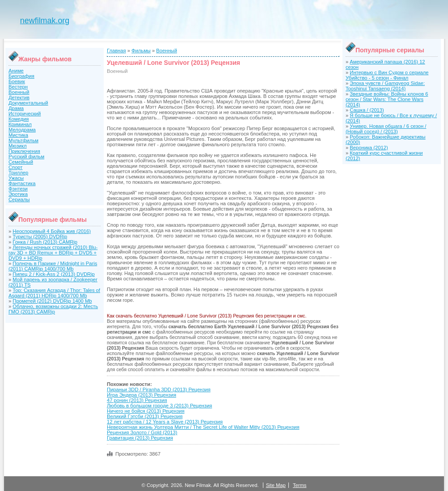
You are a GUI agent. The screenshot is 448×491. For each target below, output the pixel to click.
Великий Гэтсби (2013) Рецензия (145, 416)
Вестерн (18, 87)
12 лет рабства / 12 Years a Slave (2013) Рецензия (165, 422)
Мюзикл (18, 146)
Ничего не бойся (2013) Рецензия (146, 411)
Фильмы (141, 51)
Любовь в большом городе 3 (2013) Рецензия (159, 406)
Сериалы (19, 199)
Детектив (19, 97)
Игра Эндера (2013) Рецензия (142, 395)
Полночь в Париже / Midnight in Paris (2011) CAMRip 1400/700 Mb (53, 266)
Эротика (18, 194)
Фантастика (22, 183)
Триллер (18, 173)
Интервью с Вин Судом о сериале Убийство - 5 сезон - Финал (387, 75)
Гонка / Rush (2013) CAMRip (45, 242)
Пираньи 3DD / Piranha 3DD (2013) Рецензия (159, 389)
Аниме (16, 71)
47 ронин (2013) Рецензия (137, 400)
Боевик (17, 81)
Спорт (15, 167)
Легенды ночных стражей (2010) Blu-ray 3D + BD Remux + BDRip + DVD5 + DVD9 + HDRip (53, 253)
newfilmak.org (45, 21)
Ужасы (16, 178)
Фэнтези (18, 189)
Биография (21, 76)
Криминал (20, 124)
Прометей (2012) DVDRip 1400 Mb (52, 301)
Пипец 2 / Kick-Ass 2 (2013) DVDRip (53, 274)
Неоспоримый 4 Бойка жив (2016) (52, 231)
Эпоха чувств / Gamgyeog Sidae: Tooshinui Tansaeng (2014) (385, 86)
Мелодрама (22, 130)
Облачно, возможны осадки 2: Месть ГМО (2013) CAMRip (53, 309)
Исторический (25, 114)
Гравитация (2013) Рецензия (140, 438)
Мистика (18, 135)
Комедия (19, 119)
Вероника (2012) (369, 148)
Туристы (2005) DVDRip (40, 237)
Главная (116, 51)
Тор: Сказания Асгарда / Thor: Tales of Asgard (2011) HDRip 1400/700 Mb (54, 293)
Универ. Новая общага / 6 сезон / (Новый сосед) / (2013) (386, 129)
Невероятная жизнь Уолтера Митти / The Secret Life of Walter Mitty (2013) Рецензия (203, 427)
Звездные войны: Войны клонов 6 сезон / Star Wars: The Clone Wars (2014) (387, 99)
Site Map (276, 485)
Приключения (24, 151)
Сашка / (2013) (367, 110)
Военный (19, 92)
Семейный (21, 162)
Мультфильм (23, 140)
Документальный (28, 103)
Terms (300, 485)
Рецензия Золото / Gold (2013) (142, 432)
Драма (16, 108)
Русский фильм (26, 157)
